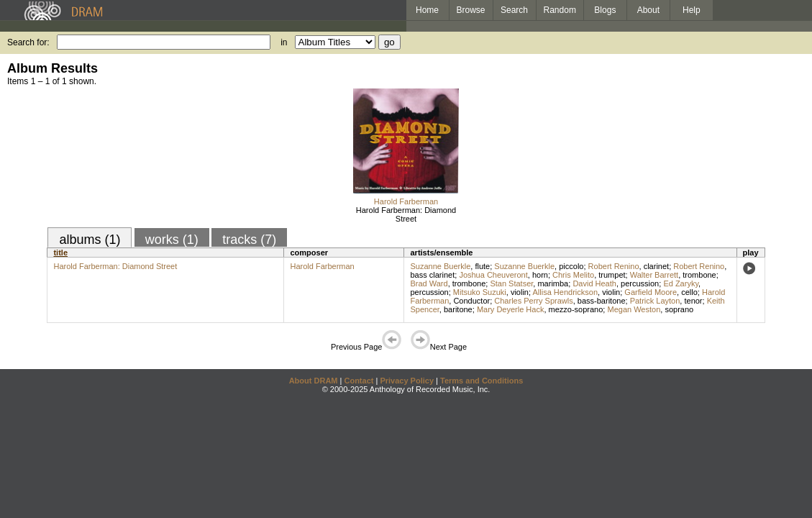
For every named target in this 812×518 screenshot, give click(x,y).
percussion (640, 283)
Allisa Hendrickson (565, 292)
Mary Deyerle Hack (511, 309)
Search (514, 10)
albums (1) (90, 240)
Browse (471, 10)
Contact (359, 381)
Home (427, 10)
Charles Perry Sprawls (533, 301)
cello (689, 292)
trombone (699, 275)
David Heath (594, 283)
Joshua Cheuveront (493, 275)
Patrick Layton (655, 301)
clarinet (656, 266)
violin (520, 292)
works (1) (172, 240)
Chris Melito (573, 275)
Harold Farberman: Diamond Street (406, 214)
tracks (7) (249, 240)
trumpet (612, 275)
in (284, 42)
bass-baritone (602, 301)
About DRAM (314, 381)
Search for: (28, 42)
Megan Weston (634, 309)
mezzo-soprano (576, 309)
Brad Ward (429, 283)
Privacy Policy (407, 381)
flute (482, 266)
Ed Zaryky (681, 283)
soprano (679, 309)
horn (540, 275)
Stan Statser (511, 283)
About (648, 10)
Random (560, 10)
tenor (693, 301)
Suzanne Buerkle (440, 266)
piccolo (571, 266)
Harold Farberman (406, 201)
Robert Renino (614, 266)
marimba (553, 283)
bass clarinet (432, 275)
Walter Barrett (654, 275)
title (60, 253)
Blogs (605, 10)
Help (692, 10)
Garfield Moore (651, 292)
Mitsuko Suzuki (480, 292)
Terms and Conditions (482, 381)
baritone (458, 309)
